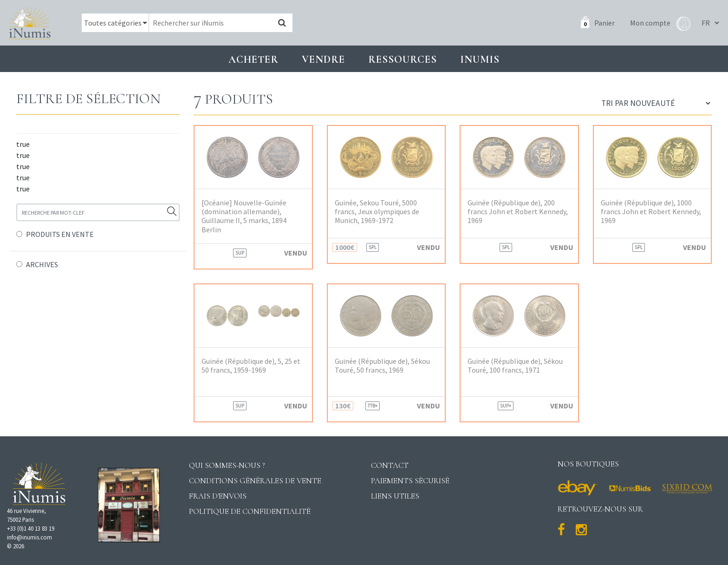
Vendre (323, 59)
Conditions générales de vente (255, 481)
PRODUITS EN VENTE (60, 234)
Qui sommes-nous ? (227, 465)
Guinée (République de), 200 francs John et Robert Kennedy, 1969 (518, 212)
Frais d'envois (218, 496)
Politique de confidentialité (250, 511)
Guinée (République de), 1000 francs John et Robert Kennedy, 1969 (651, 212)
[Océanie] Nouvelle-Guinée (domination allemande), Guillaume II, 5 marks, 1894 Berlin (244, 216)
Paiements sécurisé (410, 481)
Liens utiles (395, 496)
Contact (390, 465)
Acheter (253, 59)
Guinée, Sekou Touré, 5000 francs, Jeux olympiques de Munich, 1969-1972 (377, 212)
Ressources (403, 59)
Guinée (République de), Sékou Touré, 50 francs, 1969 (382, 366)
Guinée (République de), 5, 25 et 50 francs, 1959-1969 (251, 366)
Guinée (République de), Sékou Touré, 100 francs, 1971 (515, 366)
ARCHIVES (42, 264)
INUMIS (480, 59)
